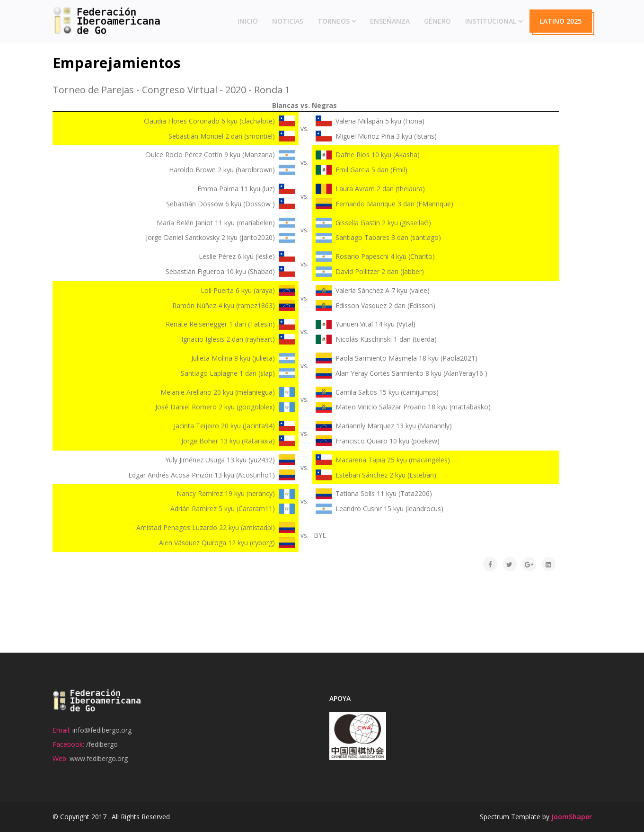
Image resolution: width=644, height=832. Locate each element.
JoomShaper (572, 817)
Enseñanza (390, 21)
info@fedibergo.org (102, 730)
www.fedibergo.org (99, 758)
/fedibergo (102, 744)
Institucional (491, 21)
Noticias (288, 21)
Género (437, 21)
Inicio (248, 21)
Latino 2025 (561, 21)
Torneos (334, 21)
